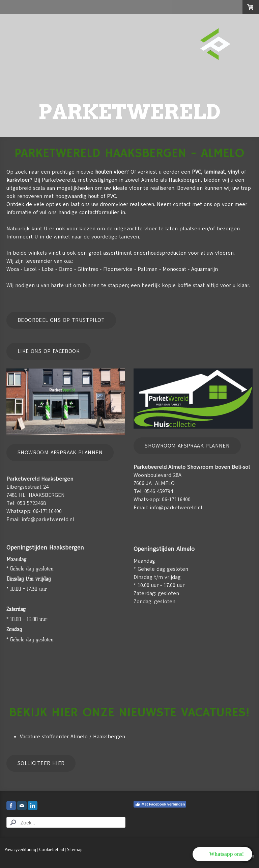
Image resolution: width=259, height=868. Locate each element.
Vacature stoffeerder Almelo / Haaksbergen (73, 737)
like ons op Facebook (49, 351)
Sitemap (75, 850)
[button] (222, 854)
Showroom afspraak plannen (60, 453)
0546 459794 (159, 491)
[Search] (66, 822)
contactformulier (99, 212)
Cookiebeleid (52, 850)
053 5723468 (32, 503)
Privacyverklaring (20, 850)
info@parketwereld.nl (48, 519)
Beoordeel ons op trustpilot (61, 320)
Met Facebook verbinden (160, 804)
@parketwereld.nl (181, 508)
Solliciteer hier (41, 763)
